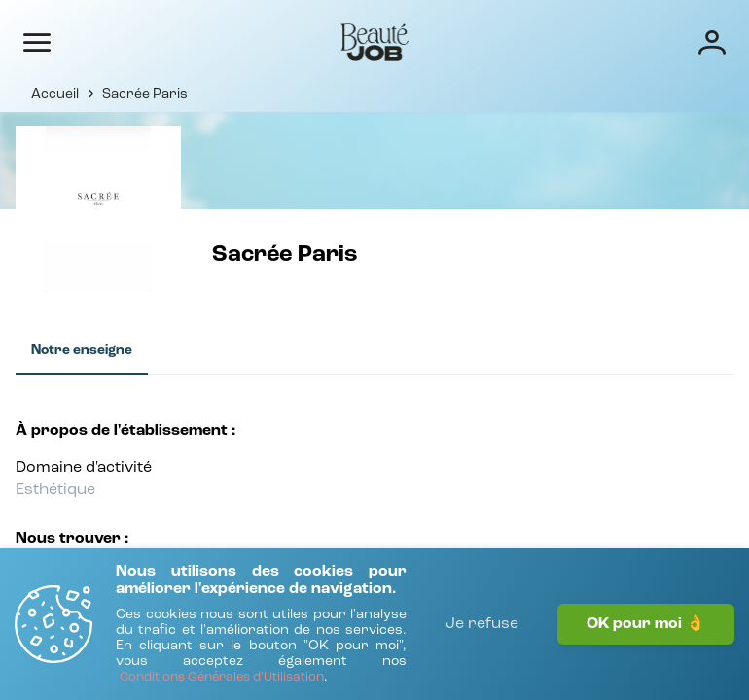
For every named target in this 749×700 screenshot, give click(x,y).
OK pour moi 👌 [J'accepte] (646, 624)
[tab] (82, 351)
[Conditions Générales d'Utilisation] (222, 678)
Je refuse (482, 624)
